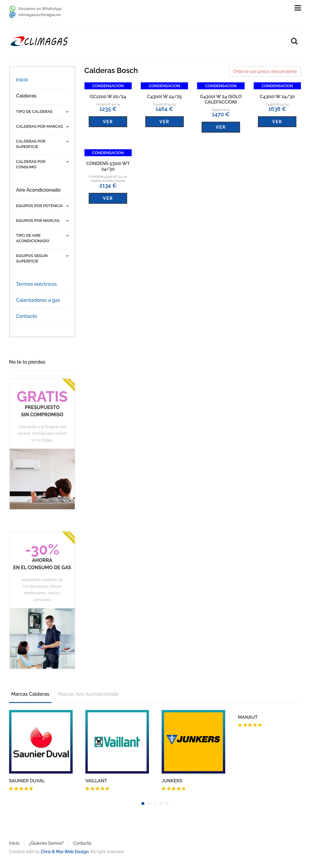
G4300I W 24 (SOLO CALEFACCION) (221, 99)
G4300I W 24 (221, 110)
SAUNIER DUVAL (27, 781)
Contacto (26, 316)
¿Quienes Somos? (46, 843)
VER (108, 122)
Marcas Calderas (30, 694)
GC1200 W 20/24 (108, 97)
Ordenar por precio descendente (265, 71)
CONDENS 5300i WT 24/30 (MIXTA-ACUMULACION (108, 179)
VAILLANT (96, 781)
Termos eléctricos (36, 284)
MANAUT (248, 717)
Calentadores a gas (38, 300)
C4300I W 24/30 (277, 97)
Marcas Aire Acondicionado (88, 694)
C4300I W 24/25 (164, 97)
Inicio (22, 80)
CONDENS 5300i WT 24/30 (108, 166)
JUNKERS (172, 781)
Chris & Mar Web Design (65, 852)
